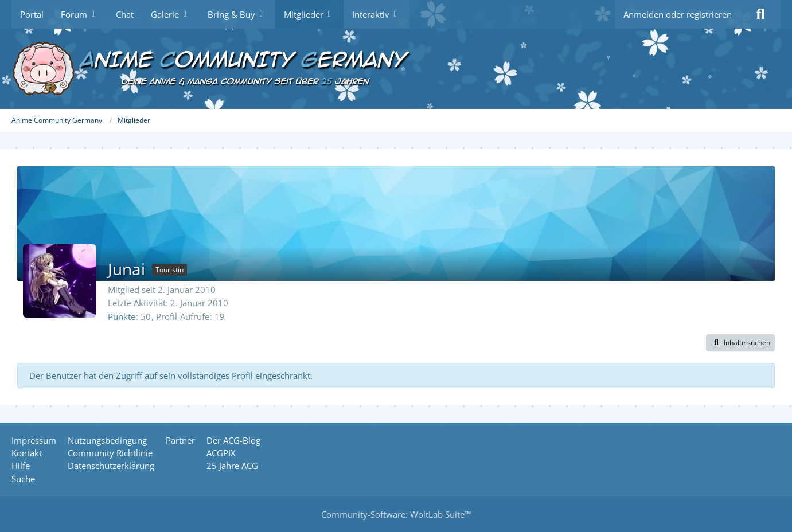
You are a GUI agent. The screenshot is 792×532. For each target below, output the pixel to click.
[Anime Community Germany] (396, 69)
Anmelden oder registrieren (678, 14)
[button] (740, 343)
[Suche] (760, 14)
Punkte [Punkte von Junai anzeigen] (122, 316)
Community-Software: (396, 514)
